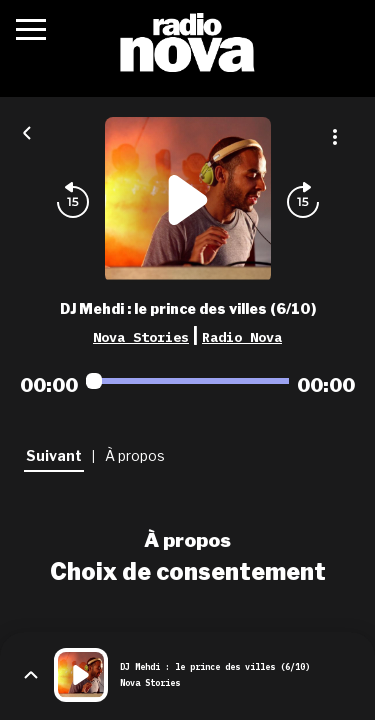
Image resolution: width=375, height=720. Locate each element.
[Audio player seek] (187, 381)
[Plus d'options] (335, 137)
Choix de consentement (188, 572)
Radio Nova (242, 337)
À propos (187, 540)
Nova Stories (141, 337)
